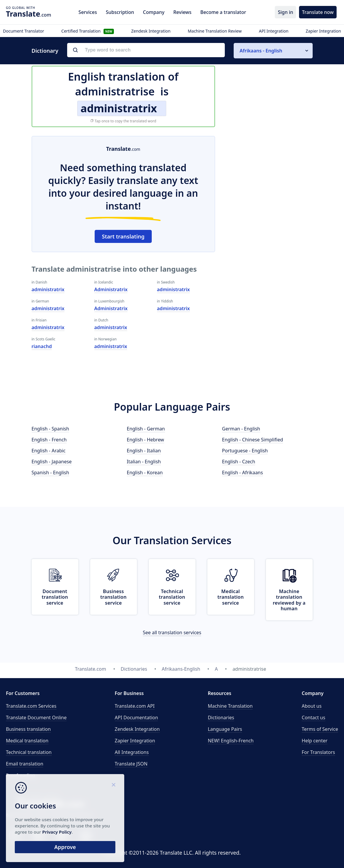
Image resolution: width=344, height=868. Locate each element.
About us (312, 706)
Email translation (25, 764)
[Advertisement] (268, 173)
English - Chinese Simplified (253, 440)
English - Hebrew (146, 440)
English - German (146, 429)
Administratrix (111, 289)
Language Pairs (225, 729)
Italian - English (144, 462)
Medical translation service (231, 597)
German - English (241, 429)
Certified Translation (88, 31)
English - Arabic (49, 451)
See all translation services (172, 632)
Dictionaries (221, 718)
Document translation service (55, 597)
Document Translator (24, 31)
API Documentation (137, 718)
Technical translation (29, 752)
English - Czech (239, 462)
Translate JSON (131, 764)
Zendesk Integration (151, 31)
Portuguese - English (245, 451)
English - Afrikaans (243, 473)
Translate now (318, 12)
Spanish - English (50, 473)
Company (154, 12)
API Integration (274, 31)
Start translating (123, 236)
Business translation (28, 729)
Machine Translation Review (215, 31)
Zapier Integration (323, 31)
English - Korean (145, 473)
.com (29, 14)
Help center (315, 741)
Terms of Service (320, 729)
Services (88, 12)
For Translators (318, 752)
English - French (49, 440)
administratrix (48, 289)
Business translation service (113, 597)
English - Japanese (52, 462)
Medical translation (27, 741)
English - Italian (144, 451)
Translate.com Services (31, 706)
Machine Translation (230, 706)
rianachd (42, 346)
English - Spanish (50, 429)
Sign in (285, 12)
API (135, 706)
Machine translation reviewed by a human (289, 600)
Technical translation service (172, 597)
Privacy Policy (57, 832)
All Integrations (132, 752)
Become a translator (223, 12)
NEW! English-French (231, 741)
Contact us (314, 718)
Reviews (182, 12)
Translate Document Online (36, 718)
